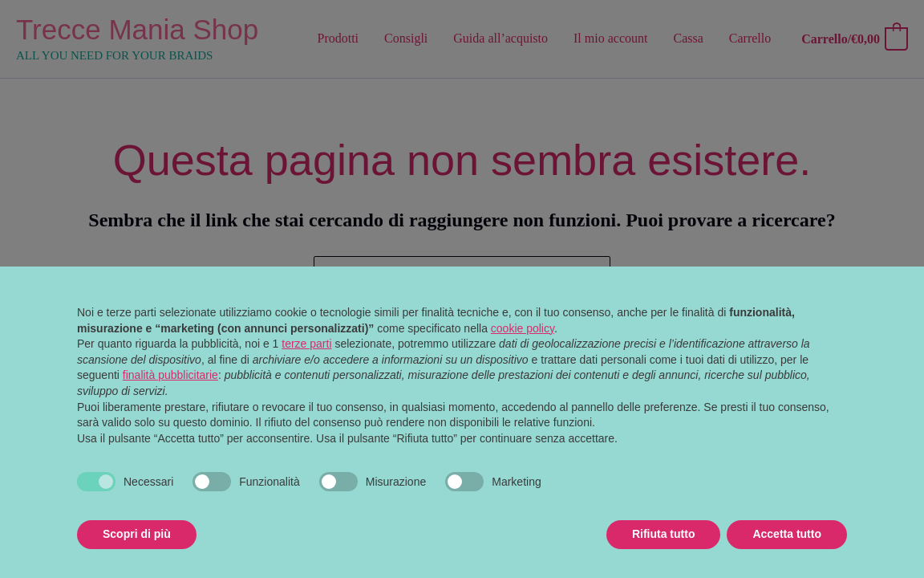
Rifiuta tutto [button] (664, 534)
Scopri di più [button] (137, 534)
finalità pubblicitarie (170, 375)
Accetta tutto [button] (787, 534)
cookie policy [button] (523, 328)
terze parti (306, 344)
